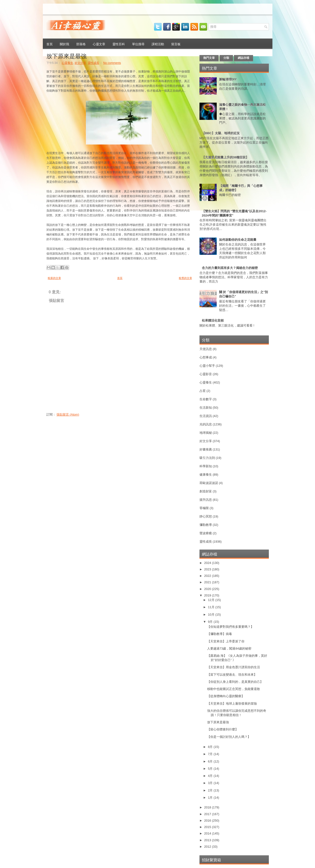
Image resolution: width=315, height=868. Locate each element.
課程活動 (158, 44)
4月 (211, 776)
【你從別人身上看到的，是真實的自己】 (235, 682)
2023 (208, 569)
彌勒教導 (206, 525)
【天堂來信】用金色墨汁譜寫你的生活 (234, 667)
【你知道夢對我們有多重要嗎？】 (230, 627)
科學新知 (206, 466)
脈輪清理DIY (228, 79)
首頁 (50, 44)
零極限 (204, 508)
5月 (211, 769)
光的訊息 (206, 424)
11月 (212, 607)
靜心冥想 (206, 516)
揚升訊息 (206, 500)
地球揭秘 (206, 433)
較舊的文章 (185, 278)
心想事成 (206, 357)
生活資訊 (206, 416)
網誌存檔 (243, 58)
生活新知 (206, 408)
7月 (211, 754)
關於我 (64, 44)
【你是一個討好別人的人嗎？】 (229, 737)
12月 (212, 600)
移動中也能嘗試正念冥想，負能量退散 (234, 689)
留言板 (176, 44)
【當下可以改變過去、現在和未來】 (232, 675)
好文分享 (80, 63)
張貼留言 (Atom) (68, 415)
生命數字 (206, 399)
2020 (208, 589)
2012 (208, 847)
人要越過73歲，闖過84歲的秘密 (229, 648)
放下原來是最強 (66, 56)
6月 (211, 761)
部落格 (81, 44)
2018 (208, 807)
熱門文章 (209, 58)
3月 (211, 783)
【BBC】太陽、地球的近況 (221, 133)
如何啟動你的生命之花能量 (238, 240)
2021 (208, 582)
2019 (208, 595)
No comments (112, 63)
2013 (208, 840)
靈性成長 (94, 63)
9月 (211, 622)
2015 (208, 827)
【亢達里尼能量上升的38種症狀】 (225, 157)
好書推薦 (206, 449)
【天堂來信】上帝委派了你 (226, 641)
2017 (208, 814)
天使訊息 (206, 349)
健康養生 (206, 475)
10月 (212, 615)
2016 (208, 821)
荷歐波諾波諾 (209, 483)
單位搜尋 (138, 44)
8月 (211, 747)
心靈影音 (206, 374)
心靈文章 (99, 44)
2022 (208, 576)
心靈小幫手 (207, 366)
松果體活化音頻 (213, 320)
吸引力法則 (207, 458)
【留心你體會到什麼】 (223, 729)
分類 (226, 58)
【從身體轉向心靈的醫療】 (226, 696)
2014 (208, 833)
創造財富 (206, 491)
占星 (203, 391)
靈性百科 (119, 44)
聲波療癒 (206, 533)
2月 (211, 790)
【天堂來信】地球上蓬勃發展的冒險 (232, 704)
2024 (208, 563)
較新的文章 (54, 278)
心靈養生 (67, 63)
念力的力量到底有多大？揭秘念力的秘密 (230, 268)
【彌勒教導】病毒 (220, 634)
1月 (211, 798)
